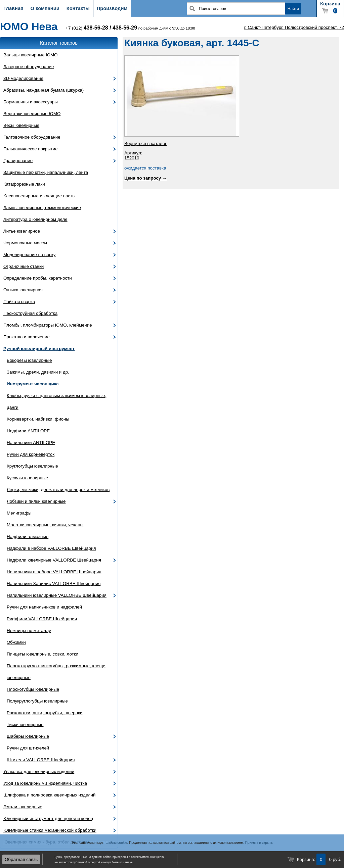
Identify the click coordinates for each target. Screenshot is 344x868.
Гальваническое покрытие (31, 149)
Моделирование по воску (29, 255)
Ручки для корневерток (31, 454)
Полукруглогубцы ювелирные (37, 701)
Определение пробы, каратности (38, 278)
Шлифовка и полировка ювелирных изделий (50, 795)
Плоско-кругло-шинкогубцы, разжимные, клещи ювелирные (56, 672)
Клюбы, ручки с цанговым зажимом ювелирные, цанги (56, 401)
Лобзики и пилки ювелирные (36, 501)
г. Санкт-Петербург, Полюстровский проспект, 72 (294, 27)
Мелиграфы (19, 513)
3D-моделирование (23, 78)
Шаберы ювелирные (28, 736)
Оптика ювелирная (23, 290)
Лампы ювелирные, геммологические (42, 208)
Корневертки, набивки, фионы (38, 419)
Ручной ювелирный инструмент (39, 349)
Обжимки (16, 642)
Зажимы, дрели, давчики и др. (38, 372)
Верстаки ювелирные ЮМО (32, 114)
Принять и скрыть (259, 843)
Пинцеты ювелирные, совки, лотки (42, 654)
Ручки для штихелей (28, 748)
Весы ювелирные (21, 125)
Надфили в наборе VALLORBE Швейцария (51, 548)
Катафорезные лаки (24, 184)
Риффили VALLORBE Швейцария (42, 619)
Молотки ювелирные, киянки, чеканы (45, 525)
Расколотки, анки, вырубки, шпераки (45, 713)
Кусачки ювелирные (27, 478)
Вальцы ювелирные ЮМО (30, 55)
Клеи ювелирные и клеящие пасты (39, 196)
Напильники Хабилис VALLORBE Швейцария (54, 584)
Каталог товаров (59, 43)
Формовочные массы (25, 243)
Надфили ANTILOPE (28, 431)
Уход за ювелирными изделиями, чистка (45, 783)
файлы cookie (116, 843)
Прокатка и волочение (27, 337)
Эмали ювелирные (23, 807)
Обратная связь (21, 859)
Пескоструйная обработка (30, 313)
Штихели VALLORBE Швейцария (41, 760)
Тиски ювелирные (25, 725)
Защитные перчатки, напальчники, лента (46, 172)
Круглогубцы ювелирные (32, 466)
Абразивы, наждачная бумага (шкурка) (44, 90)
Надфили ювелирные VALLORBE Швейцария (54, 560)
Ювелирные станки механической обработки (50, 830)
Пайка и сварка (19, 302)
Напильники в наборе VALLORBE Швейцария (54, 572)
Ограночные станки (24, 266)
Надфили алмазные (28, 537)
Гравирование (18, 161)
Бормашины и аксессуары (31, 102)
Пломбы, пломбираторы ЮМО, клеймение (48, 325)
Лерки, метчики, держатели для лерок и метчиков (58, 490)
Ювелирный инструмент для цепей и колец (48, 818)
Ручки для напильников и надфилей (44, 607)
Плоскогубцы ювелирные (33, 689)
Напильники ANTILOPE (31, 443)
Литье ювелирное (22, 231)
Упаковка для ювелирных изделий (39, 771)
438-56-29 (125, 28)
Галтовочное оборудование (32, 137)
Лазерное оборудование (29, 67)
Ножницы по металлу (29, 631)
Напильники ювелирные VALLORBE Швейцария (57, 595)
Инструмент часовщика (33, 384)
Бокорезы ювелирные (29, 360)
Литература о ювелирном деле (35, 219)
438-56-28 (96, 28)
